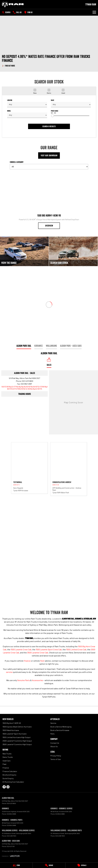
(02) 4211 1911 (11, 846)
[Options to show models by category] (49, 167)
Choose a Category (49, 165)
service (9, 672)
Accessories (38, 680)
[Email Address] (25, 388)
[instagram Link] (8, 787)
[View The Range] (24, 251)
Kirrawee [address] (39, 346)
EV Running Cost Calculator (13, 782)
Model (9, 111)
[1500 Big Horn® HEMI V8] (49, 200)
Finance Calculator (10, 771)
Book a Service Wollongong (61, 727)
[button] (49, 61)
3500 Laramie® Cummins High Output (17, 744)
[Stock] (16, 865)
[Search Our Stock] (73, 251)
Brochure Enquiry (9, 775)
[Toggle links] (11, 856)
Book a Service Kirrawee (60, 730)
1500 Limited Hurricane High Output (17, 737)
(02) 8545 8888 (11, 814)
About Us (54, 746)
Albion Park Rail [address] (24, 346)
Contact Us (55, 743)
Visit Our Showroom (49, 156)
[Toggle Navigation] (94, 12)
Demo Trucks (8, 757)
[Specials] (82, 865)
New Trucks (7, 754)
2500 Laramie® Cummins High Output (17, 741)
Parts (52, 734)
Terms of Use (56, 759)
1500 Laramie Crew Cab (21, 649)
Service (53, 723)
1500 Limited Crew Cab (76, 649)
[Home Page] (13, 4)
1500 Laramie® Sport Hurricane (14, 734)
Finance (6, 768)
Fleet (4, 764)
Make (53, 100)
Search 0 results (49, 126)
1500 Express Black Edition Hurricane (17, 727)
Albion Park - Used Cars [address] (71, 346)
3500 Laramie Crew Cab (38, 653)
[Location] (49, 363)
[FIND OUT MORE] (8, 65)
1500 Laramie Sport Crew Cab (49, 649)
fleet (42, 661)
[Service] (49, 865)
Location (10, 100)
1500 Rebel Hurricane (11, 730)
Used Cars (7, 761)
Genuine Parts (24, 680)
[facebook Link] (4, 787)
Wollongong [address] (51, 346)
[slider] (52, 116)
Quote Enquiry (8, 778)
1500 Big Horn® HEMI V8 (12, 723)
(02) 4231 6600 (28, 381)
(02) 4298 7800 (11, 836)
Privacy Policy (56, 756)
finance (27, 661)
